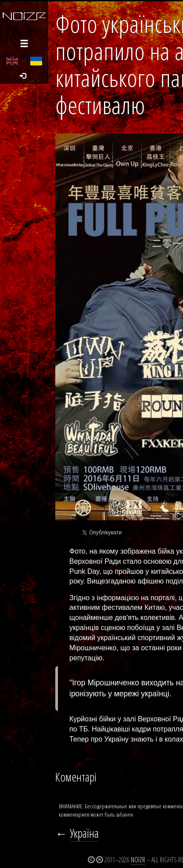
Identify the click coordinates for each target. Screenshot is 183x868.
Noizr (138, 860)
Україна (84, 833)
